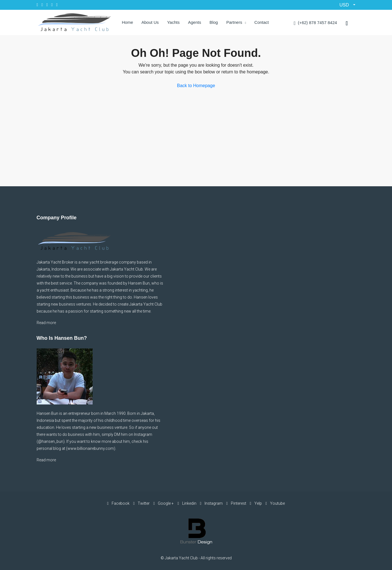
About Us (150, 22)
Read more (46, 323)
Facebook (119, 503)
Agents (195, 22)
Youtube (275, 503)
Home (128, 22)
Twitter (142, 503)
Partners (234, 22)
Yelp (256, 503)
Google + (164, 503)
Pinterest (237, 503)
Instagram (212, 503)
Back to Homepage (196, 86)
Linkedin (187, 503)
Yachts (173, 22)
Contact (262, 22)
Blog (214, 22)
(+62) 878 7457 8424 (315, 23)
